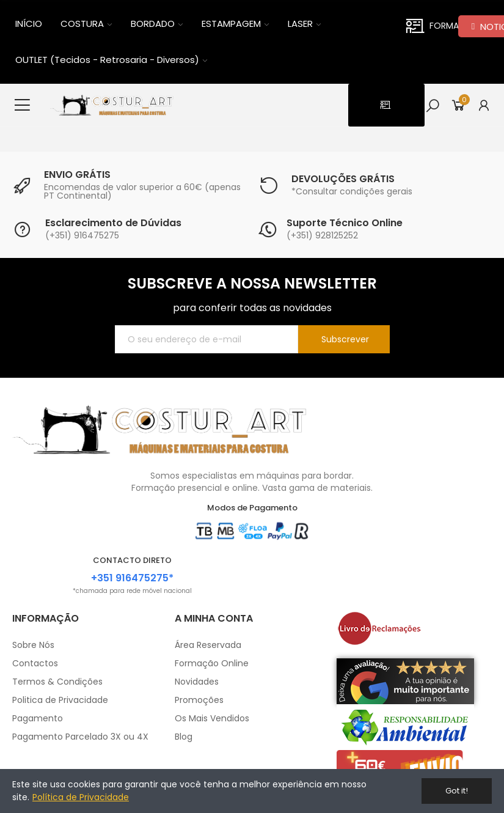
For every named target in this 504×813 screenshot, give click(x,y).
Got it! (457, 791)
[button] (386, 105)
